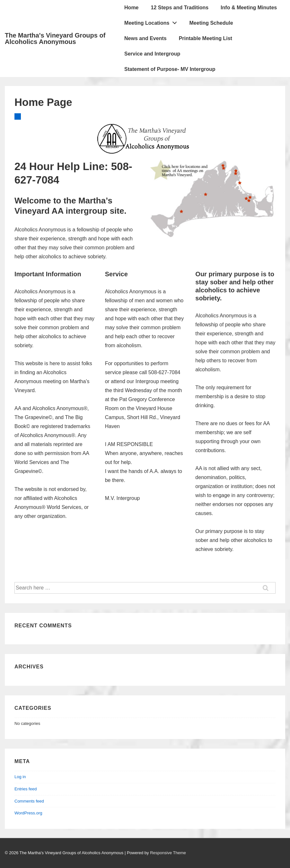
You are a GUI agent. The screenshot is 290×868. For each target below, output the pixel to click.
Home (131, 8)
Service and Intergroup (152, 54)
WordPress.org (28, 813)
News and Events (145, 38)
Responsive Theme (168, 853)
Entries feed (26, 789)
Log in (20, 777)
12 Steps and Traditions (180, 8)
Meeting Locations (152, 21)
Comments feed (29, 801)
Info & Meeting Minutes (249, 8)
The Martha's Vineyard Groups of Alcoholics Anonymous (55, 39)
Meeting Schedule (211, 23)
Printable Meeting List (206, 38)
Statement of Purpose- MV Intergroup (170, 69)
